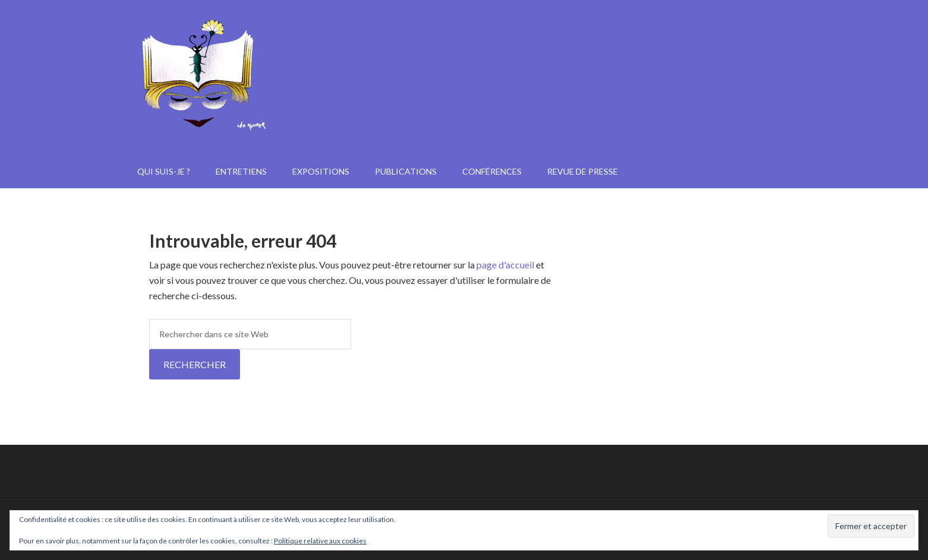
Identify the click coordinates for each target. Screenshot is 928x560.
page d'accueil (505, 265)
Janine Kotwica (464, 101)
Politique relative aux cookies (320, 541)
